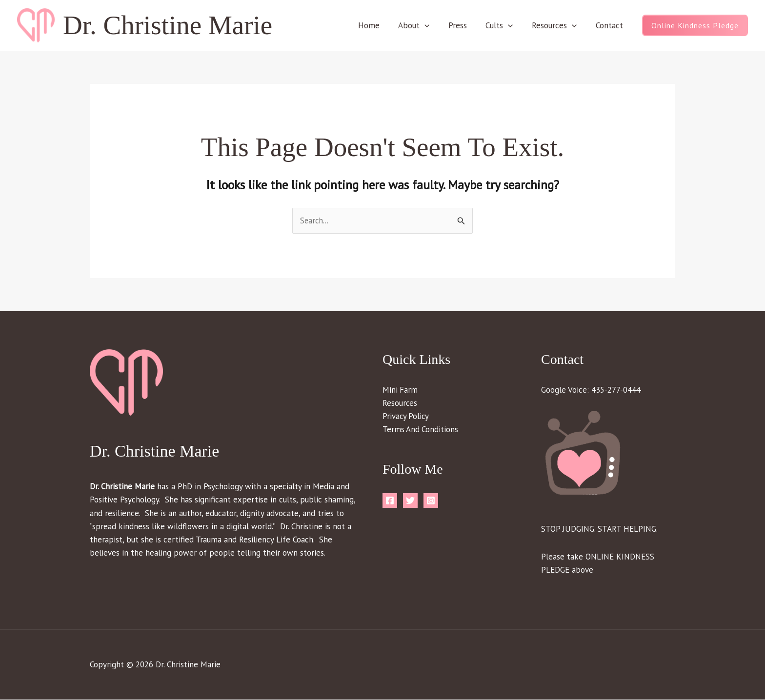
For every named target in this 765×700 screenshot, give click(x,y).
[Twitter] (410, 501)
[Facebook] (390, 501)
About (423, 25)
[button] (434, 25)
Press (465, 25)
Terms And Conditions (421, 430)
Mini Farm (400, 390)
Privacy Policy (406, 417)
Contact (610, 25)
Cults (505, 25)
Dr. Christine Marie (168, 25)
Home (381, 25)
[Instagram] (431, 501)
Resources (558, 25)
